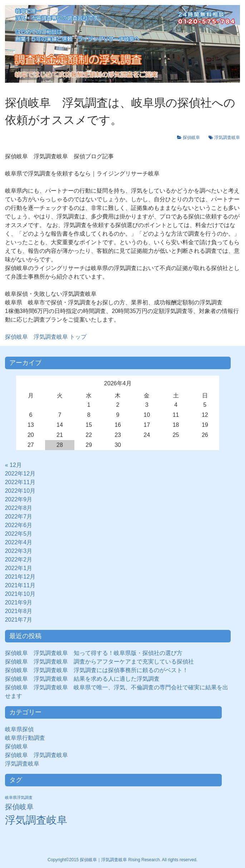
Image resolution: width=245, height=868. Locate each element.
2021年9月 (19, 602)
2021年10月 (20, 594)
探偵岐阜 (193, 138)
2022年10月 (20, 491)
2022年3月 (19, 551)
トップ (46, 337)
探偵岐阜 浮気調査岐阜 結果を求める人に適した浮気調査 (82, 679)
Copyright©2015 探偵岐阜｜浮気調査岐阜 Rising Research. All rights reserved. (122, 860)
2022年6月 (19, 525)
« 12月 (13, 465)
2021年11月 (20, 585)
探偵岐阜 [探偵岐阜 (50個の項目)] (19, 807)
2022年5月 (19, 534)
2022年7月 (19, 517)
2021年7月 (19, 620)
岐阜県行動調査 (25, 738)
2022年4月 (19, 542)
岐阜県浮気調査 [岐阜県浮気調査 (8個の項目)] (19, 797)
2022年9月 (19, 499)
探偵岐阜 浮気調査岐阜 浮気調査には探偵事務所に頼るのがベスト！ (97, 670)
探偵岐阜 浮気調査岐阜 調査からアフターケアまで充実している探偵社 (99, 662)
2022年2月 (19, 560)
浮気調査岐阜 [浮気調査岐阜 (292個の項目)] (36, 820)
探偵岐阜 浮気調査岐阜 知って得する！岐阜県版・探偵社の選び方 (94, 653)
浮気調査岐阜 (227, 138)
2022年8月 (19, 508)
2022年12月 (20, 474)
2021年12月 (20, 577)
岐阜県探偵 (19, 729)
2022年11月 (20, 482)
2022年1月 (19, 568)
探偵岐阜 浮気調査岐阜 (36, 755)
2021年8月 (19, 611)
